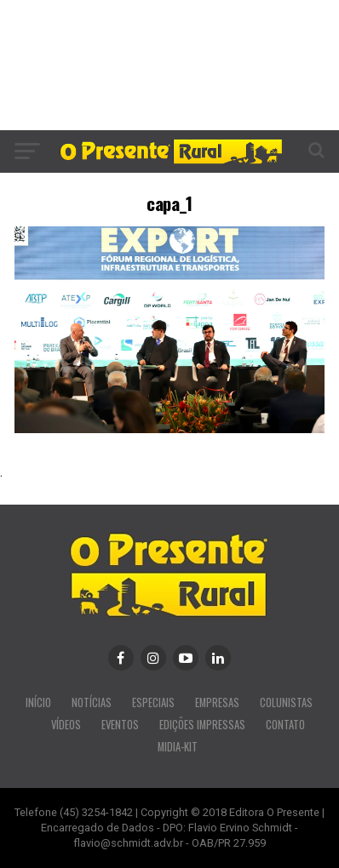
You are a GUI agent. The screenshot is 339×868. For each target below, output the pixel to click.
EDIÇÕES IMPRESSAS (202, 725)
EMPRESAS (217, 702)
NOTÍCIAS (92, 702)
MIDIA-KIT (178, 747)
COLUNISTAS (286, 702)
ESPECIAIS (153, 702)
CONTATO (285, 725)
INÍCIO (38, 702)
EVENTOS (120, 725)
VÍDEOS (66, 725)
